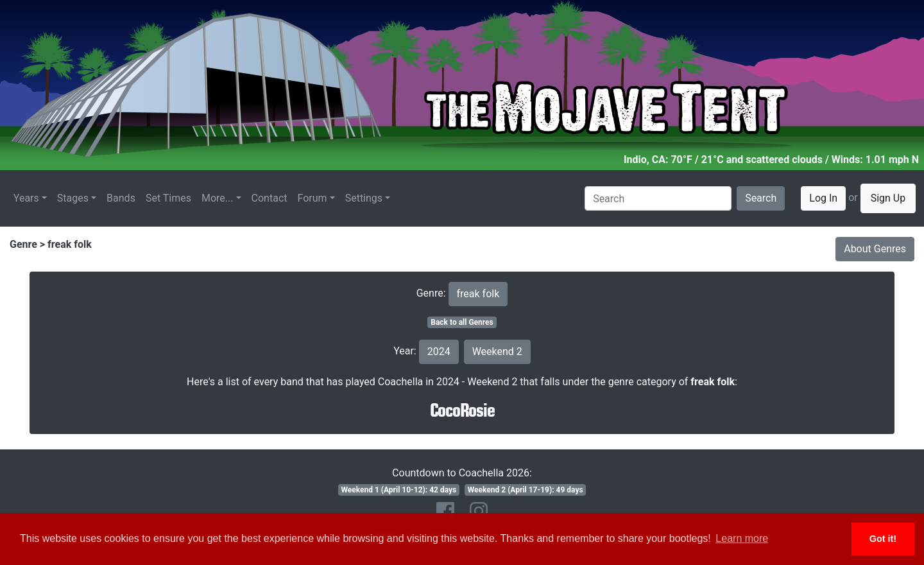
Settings (364, 198)
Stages (73, 198)
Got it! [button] (883, 539)
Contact (269, 198)
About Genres (875, 249)
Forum (312, 198)
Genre (23, 244)
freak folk (70, 244)
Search (761, 198)
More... (218, 198)
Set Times (168, 198)
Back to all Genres (462, 322)
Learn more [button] (742, 538)
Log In (823, 198)
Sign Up (888, 198)
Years (26, 198)
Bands (121, 198)
